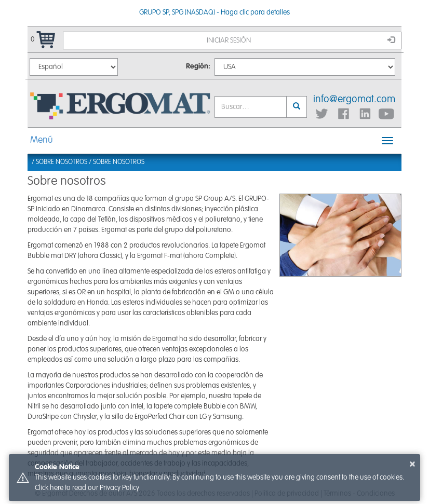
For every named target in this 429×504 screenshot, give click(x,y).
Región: (198, 66)
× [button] (412, 464)
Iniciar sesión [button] (301, 40)
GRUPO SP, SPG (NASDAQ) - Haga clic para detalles (214, 12)
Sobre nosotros (119, 162)
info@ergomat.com (354, 100)
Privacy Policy (119, 488)
